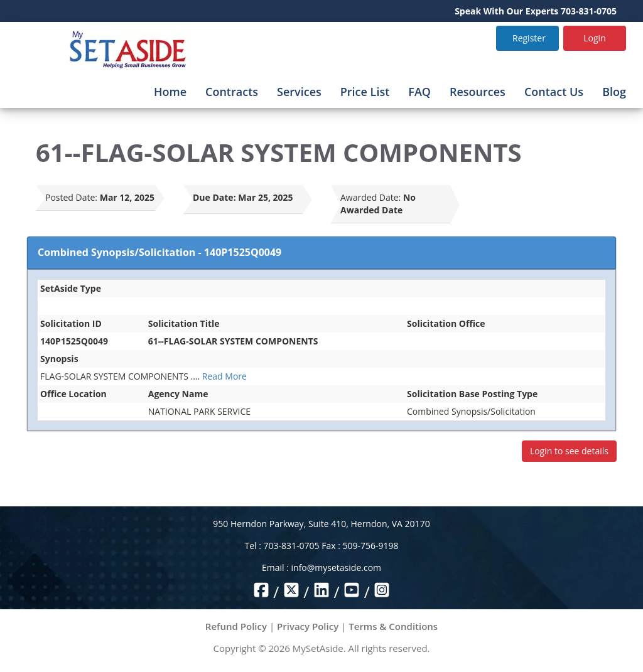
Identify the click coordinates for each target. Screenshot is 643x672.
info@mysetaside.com (336, 568)
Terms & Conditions (393, 626)
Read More (224, 376)
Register (529, 38)
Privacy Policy (308, 626)
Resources (478, 92)
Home (170, 92)
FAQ (419, 92)
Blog (614, 92)
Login (594, 38)
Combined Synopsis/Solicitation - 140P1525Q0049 (159, 252)
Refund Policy (236, 626)
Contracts (232, 92)
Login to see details (569, 451)
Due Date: (214, 197)
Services (299, 92)
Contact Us (554, 92)
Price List (365, 92)
